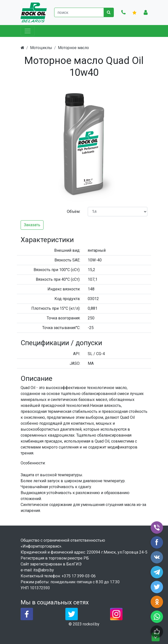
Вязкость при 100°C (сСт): (57, 270)
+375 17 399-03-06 (79, 576)
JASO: (75, 363)
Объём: (74, 211)
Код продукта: (67, 299)
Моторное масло (73, 48)
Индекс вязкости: (64, 289)
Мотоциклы (41, 48)
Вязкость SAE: (67, 260)
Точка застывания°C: (61, 328)
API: (77, 354)
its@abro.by (44, 570)
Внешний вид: (67, 250)
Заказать (32, 225)
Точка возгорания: (63, 318)
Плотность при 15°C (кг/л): (56, 308)
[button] (143, 85)
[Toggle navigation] (28, 31)
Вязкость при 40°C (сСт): (58, 279)
